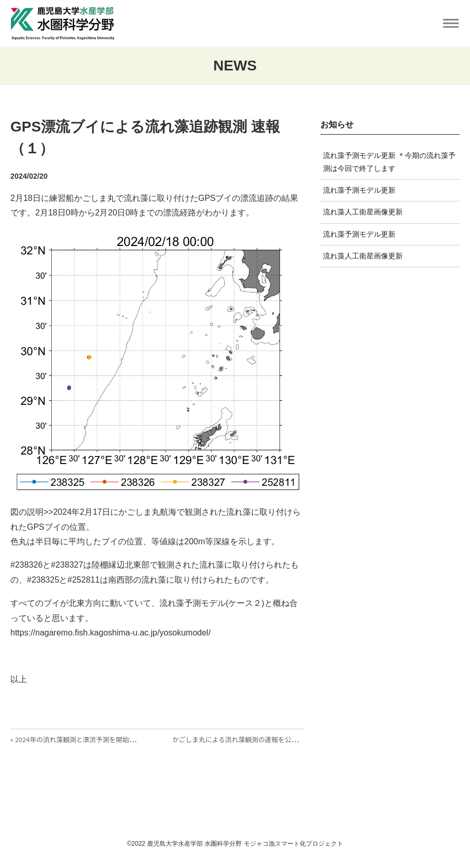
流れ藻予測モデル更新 (359, 190)
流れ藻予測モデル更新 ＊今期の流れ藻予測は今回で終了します (389, 162)
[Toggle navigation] (451, 24)
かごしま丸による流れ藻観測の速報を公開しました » (251, 739)
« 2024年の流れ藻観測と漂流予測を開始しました (83, 739)
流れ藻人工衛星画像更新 (363, 212)
